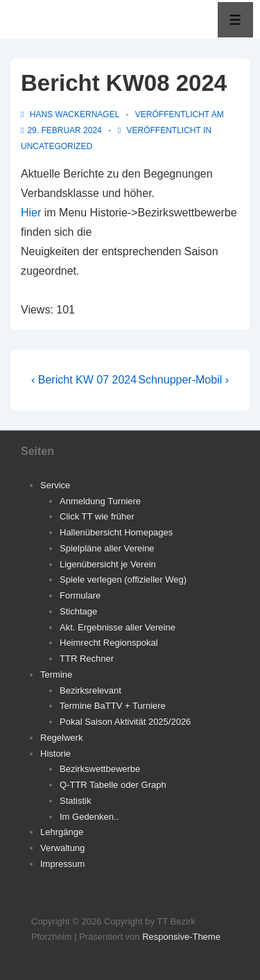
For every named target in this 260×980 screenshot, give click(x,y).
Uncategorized (57, 146)
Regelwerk (61, 738)
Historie (55, 754)
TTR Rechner (87, 659)
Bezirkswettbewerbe (100, 769)
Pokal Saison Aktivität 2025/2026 (125, 722)
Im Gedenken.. (89, 817)
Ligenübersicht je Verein (108, 564)
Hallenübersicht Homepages (116, 532)
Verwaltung (62, 848)
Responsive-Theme (181, 937)
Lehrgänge (62, 832)
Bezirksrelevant (90, 690)
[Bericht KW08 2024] (64, 130)
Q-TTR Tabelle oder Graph (113, 785)
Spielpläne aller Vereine (107, 548)
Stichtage (78, 611)
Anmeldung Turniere (100, 501)
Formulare (80, 595)
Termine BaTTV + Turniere (113, 706)
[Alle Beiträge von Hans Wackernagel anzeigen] (71, 114)
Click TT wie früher (97, 516)
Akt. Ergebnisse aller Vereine (118, 627)
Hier (31, 213)
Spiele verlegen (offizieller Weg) (123, 579)
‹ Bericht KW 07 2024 (84, 380)
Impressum (62, 864)
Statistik (76, 801)
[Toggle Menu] (235, 20)
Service (55, 485)
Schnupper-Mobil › (183, 380)
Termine (56, 674)
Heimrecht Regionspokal (109, 643)
